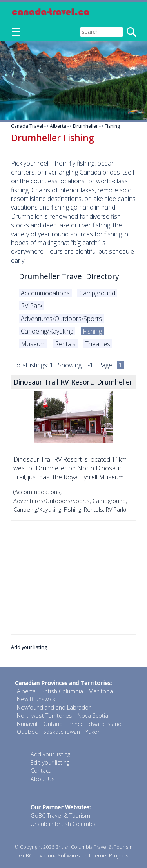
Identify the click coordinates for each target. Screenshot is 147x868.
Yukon (93, 732)
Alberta (58, 126)
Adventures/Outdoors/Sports (61, 319)
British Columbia (62, 691)
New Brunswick (36, 699)
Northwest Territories (44, 716)
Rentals (65, 344)
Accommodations (45, 293)
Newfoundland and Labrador (54, 707)
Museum (33, 344)
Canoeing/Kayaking (47, 331)
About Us (43, 779)
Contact (41, 771)
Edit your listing (50, 762)
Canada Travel (27, 126)
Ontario (53, 724)
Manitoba (101, 691)
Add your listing (29, 647)
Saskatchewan (62, 732)
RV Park (32, 306)
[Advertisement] (74, 578)
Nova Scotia (93, 716)
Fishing (112, 126)
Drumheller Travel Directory (69, 276)
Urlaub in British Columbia (64, 824)
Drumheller (85, 126)
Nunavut (27, 724)
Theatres (98, 344)
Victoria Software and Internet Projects (84, 855)
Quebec (27, 732)
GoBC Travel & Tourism (60, 815)
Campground (97, 293)
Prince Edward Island (95, 724)
